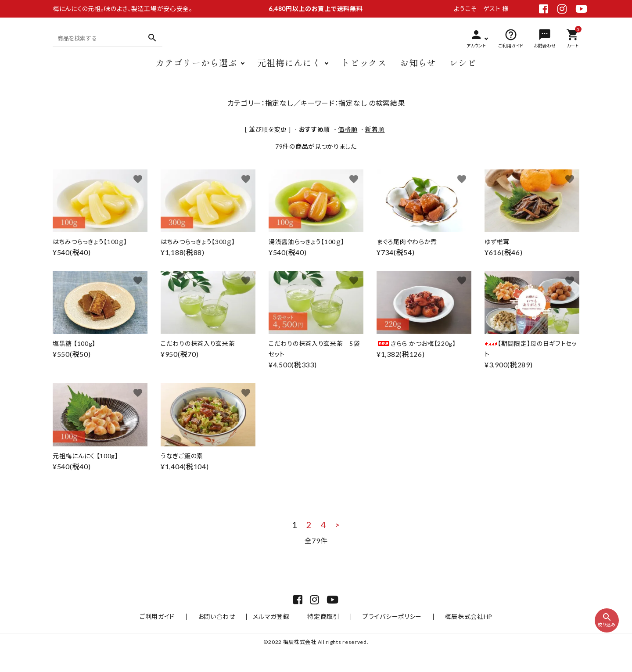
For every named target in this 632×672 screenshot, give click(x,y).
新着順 (375, 129)
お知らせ (418, 69)
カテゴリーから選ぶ (196, 69)
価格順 (348, 129)
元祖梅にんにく (289, 69)
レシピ (463, 69)
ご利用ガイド (178, 638)
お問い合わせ (227, 638)
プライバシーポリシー (382, 638)
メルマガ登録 (276, 638)
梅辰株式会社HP (448, 638)
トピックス (364, 69)
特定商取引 (323, 638)
